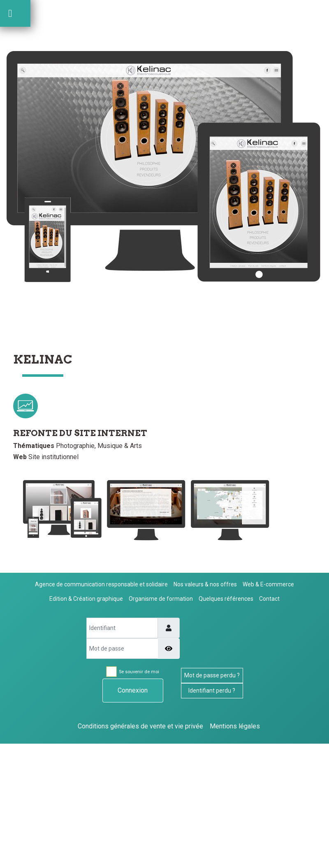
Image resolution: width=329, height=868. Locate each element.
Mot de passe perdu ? (212, 675)
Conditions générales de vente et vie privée (140, 726)
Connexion (133, 690)
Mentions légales (235, 726)
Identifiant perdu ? (212, 691)
